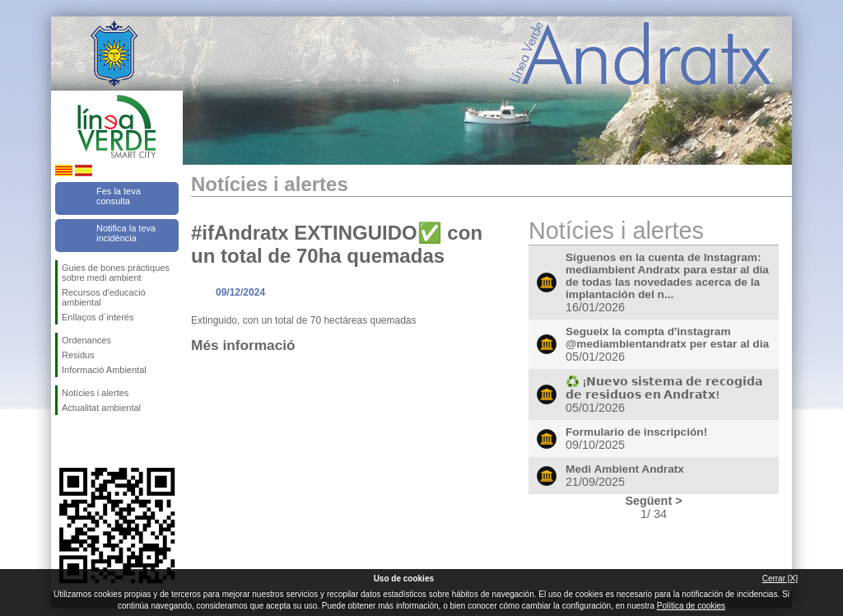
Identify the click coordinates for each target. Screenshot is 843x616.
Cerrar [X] (780, 579)
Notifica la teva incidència (126, 233)
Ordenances (86, 340)
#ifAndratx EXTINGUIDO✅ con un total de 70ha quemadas (337, 244)
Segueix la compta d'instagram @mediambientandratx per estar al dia (667, 338)
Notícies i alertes (95, 393)
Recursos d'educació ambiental (104, 297)
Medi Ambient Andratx (625, 469)
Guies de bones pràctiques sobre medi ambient (116, 273)
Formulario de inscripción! (636, 432)
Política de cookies (691, 606)
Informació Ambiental (104, 370)
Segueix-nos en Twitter (92, 441)
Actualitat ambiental (101, 408)
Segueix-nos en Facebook (65, 441)
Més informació (243, 345)
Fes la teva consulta (119, 196)
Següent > (653, 501)
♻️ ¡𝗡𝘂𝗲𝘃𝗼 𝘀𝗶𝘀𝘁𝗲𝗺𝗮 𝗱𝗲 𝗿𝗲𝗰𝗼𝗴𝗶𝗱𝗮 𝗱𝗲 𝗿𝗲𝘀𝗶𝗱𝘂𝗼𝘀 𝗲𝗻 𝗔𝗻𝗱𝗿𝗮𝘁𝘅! (664, 388)
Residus (78, 355)
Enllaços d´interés (98, 317)
